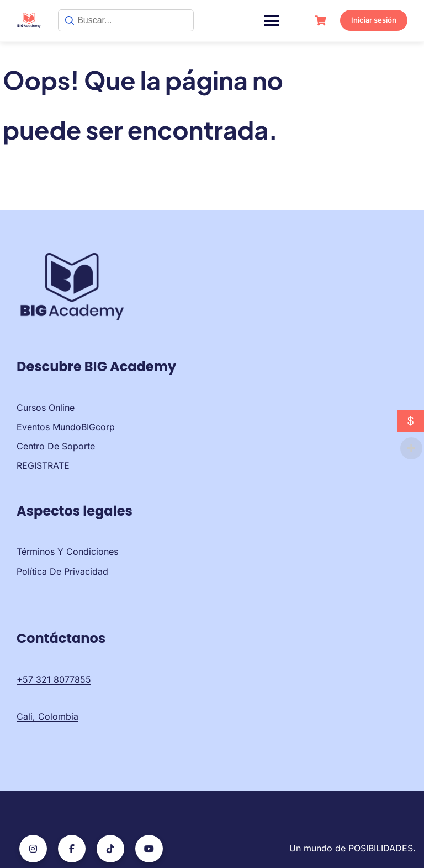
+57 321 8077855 (54, 679)
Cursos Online (46, 408)
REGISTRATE (43, 465)
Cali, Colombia (47, 716)
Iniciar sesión (374, 20)
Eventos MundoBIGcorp (66, 427)
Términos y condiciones (67, 551)
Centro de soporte (56, 446)
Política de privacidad (62, 571)
